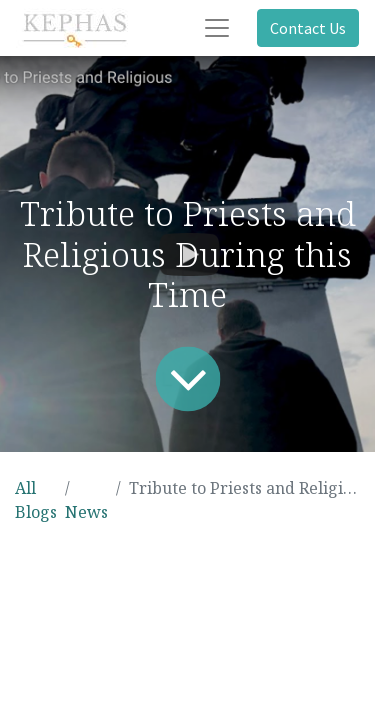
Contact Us (308, 28)
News (86, 512)
